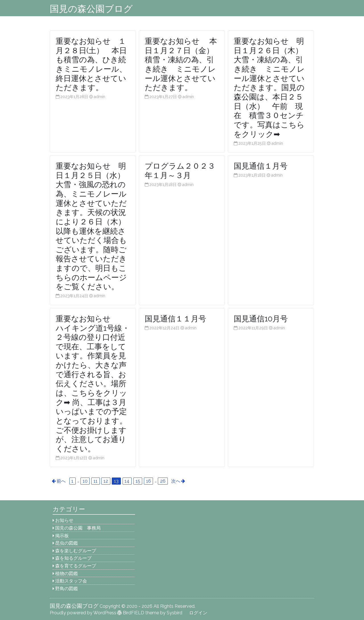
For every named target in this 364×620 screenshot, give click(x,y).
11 (96, 481)
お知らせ (64, 520)
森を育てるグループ (76, 566)
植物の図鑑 (67, 573)
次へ (176, 481)
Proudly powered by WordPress (83, 613)
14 (127, 481)
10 (85, 481)
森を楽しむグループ (76, 551)
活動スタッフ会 (71, 581)
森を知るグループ (73, 558)
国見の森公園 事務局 (78, 528)
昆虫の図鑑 (67, 543)
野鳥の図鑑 (67, 589)
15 (138, 481)
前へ (61, 481)
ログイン (198, 613)
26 (163, 481)
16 (149, 481)
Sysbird (174, 613)
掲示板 (62, 536)
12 (106, 481)
